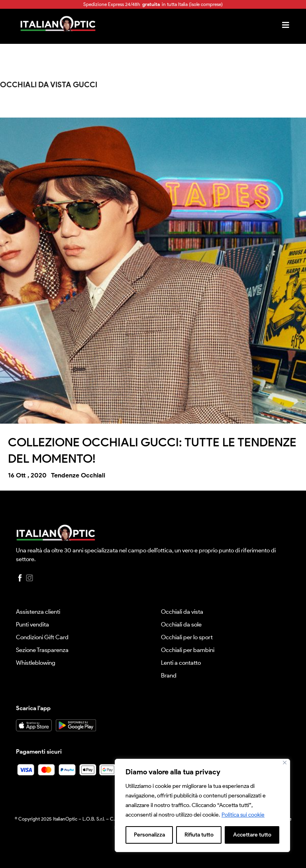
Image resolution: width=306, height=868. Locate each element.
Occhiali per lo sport (187, 637)
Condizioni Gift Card (42, 637)
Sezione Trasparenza (42, 650)
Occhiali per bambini (188, 650)
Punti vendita (32, 624)
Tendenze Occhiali (78, 475)
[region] (202, 805)
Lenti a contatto (181, 663)
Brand (169, 676)
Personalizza (149, 835)
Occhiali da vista (182, 612)
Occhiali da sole (181, 624)
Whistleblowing (36, 663)
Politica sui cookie (243, 815)
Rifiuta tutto (199, 835)
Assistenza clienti (38, 612)
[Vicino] (285, 763)
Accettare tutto (252, 835)
